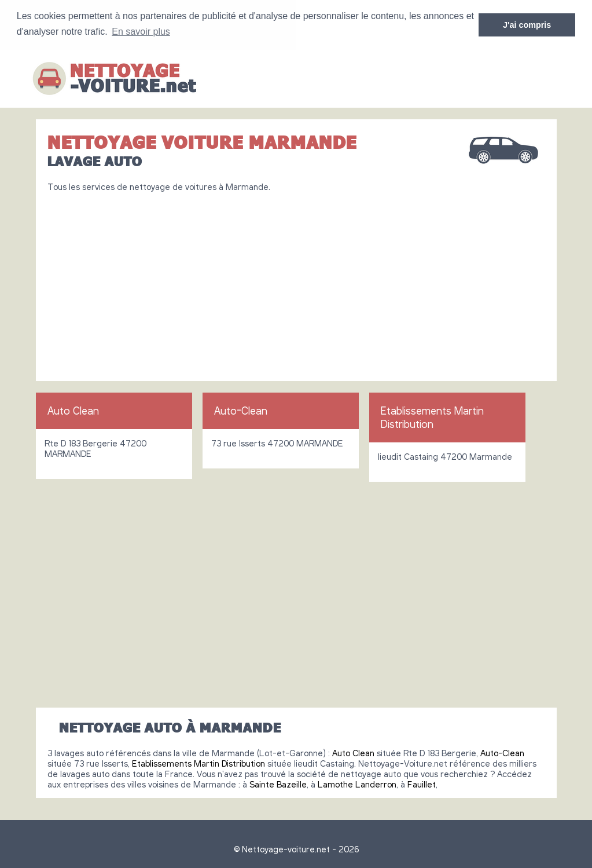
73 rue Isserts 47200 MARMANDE (277, 442)
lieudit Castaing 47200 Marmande (445, 456)
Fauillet (422, 783)
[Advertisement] (296, 281)
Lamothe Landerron (357, 783)
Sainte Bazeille (278, 783)
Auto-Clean (241, 410)
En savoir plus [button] (141, 32)
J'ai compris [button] (527, 25)
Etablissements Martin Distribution (432, 417)
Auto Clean (73, 410)
